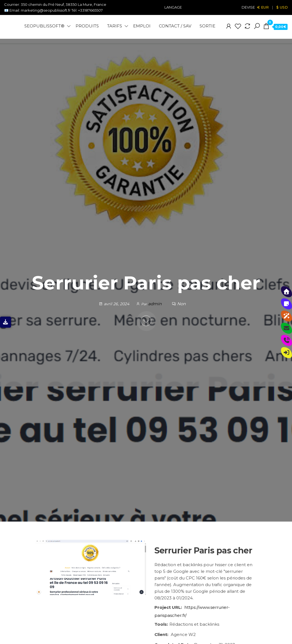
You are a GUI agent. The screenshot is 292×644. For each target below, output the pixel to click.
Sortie (207, 26)
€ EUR (263, 7)
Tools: (161, 624)
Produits (87, 26)
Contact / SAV (175, 26)
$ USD (282, 7)
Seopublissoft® (44, 26)
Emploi (142, 26)
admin (155, 304)
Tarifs (115, 26)
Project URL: (168, 607)
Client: (161, 634)
